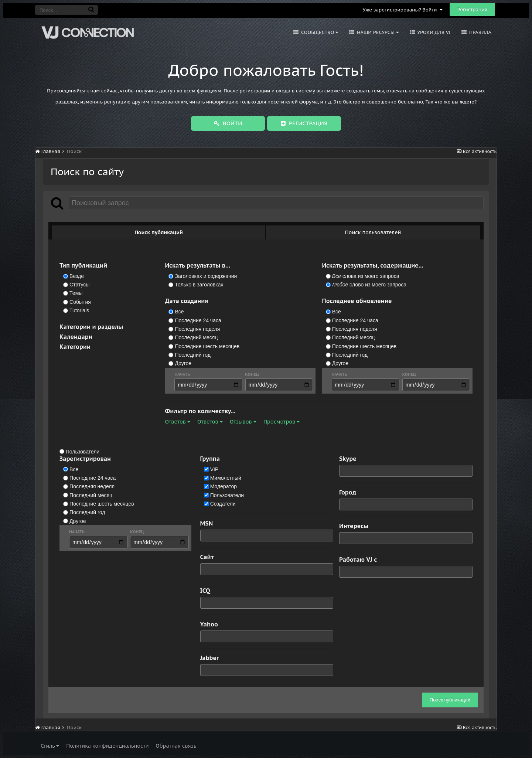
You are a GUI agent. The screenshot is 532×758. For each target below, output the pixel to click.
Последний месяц (197, 338)
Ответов (178, 422)
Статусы (79, 285)
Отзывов (243, 422)
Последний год (193, 355)
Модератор (224, 487)
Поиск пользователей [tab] (373, 232)
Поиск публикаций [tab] (159, 232)
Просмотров (282, 422)
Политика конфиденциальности (107, 746)
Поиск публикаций (450, 700)
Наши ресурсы (377, 32)
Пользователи (83, 452)
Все (180, 312)
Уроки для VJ (433, 32)
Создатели (223, 504)
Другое (183, 364)
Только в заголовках (199, 285)
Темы (76, 293)
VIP (214, 469)
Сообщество (319, 32)
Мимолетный (226, 478)
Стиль (50, 746)
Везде (77, 276)
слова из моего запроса (366, 276)
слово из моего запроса (369, 285)
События (80, 302)
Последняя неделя (198, 329)
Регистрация (472, 9)
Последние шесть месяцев (207, 346)
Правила (480, 32)
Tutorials (79, 310)
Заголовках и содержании (206, 276)
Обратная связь (176, 746)
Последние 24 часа (198, 320)
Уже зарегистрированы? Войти (403, 10)
